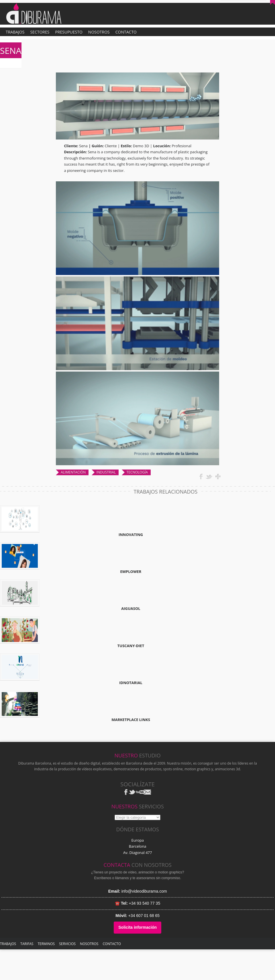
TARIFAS (27, 944)
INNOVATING (131, 535)
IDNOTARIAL (131, 683)
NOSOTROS (89, 944)
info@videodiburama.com (144, 891)
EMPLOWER (131, 571)
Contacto (112, 944)
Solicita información (137, 927)
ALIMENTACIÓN (73, 472)
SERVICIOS (67, 944)
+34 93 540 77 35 (145, 903)
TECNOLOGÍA (137, 472)
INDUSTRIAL (106, 472)
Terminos (46, 944)
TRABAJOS (8, 944)
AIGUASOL (131, 608)
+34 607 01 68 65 (144, 916)
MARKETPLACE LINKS (131, 720)
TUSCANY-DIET (131, 646)
